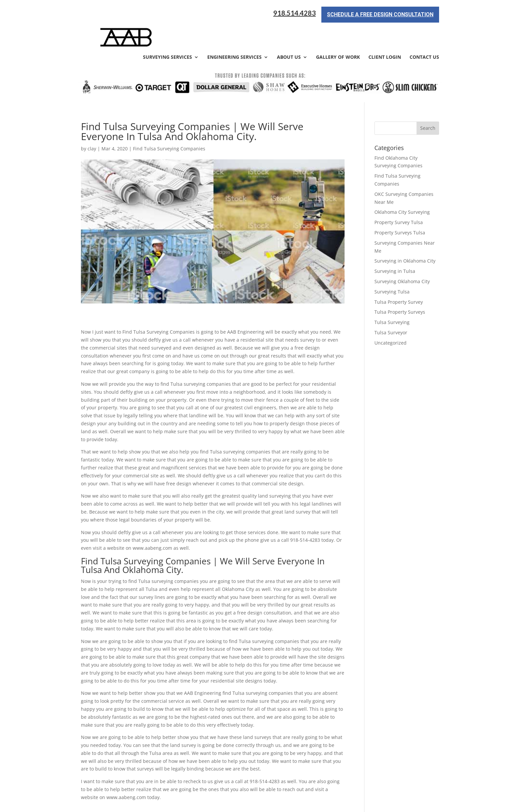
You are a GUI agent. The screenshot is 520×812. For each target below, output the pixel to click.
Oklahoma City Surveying (402, 188)
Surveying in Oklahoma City (405, 237)
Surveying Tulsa (392, 268)
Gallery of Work (338, 34)
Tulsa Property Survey (399, 278)
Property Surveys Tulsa (400, 209)
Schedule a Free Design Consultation (380, 14)
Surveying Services (167, 34)
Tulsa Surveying (392, 298)
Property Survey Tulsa (399, 198)
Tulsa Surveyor (391, 309)
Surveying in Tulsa (395, 247)
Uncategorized (390, 319)
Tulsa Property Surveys (400, 288)
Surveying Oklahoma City (402, 257)
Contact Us (424, 34)
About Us (289, 34)
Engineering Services (234, 34)
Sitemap (195, 803)
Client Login (385, 34)
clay (92, 125)
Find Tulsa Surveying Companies (169, 125)
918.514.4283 (294, 13)
